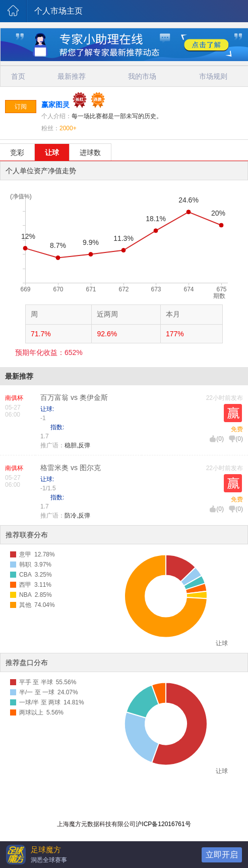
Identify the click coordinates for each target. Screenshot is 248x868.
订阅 (21, 107)
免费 (237, 429)
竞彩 (17, 152)
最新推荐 (72, 76)
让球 (52, 152)
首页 (18, 76)
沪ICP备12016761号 (163, 824)
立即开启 (222, 855)
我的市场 (142, 76)
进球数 (90, 152)
